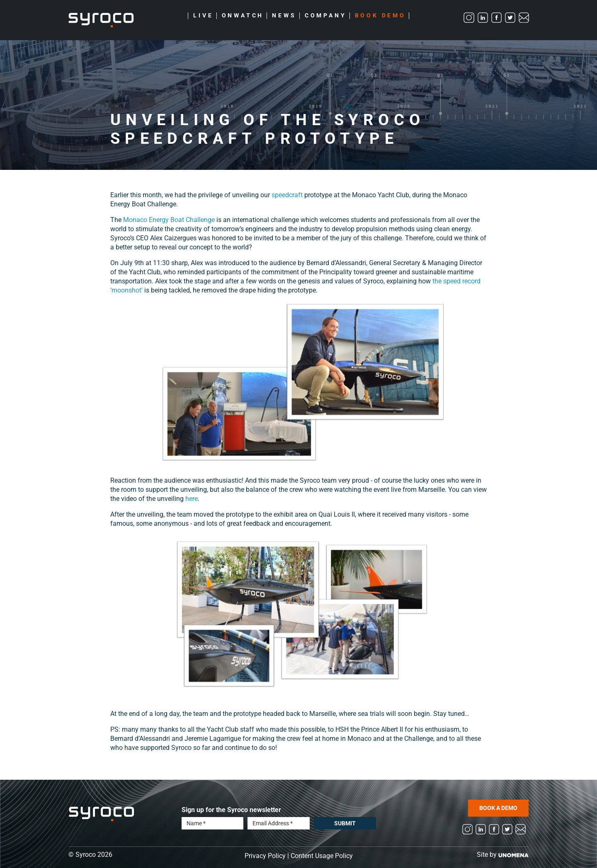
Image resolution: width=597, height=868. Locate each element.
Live (203, 16)
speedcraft (287, 195)
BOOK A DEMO (498, 808)
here (192, 499)
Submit (345, 823)
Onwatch (243, 16)
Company (326, 16)
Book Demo (380, 16)
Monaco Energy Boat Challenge (169, 220)
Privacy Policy (265, 856)
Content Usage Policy (322, 856)
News (284, 16)
